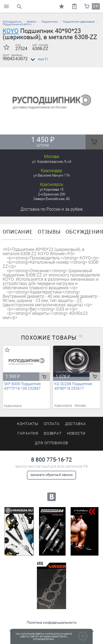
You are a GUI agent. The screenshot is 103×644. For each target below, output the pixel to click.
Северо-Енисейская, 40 (51, 199)
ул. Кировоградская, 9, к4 (52, 162)
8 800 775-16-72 (51, 460)
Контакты (28, 424)
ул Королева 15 (51, 189)
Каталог (31, 22)
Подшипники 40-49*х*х (17, 24)
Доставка (52, 209)
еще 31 (38, 59)
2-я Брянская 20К (52, 194)
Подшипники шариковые (79, 22)
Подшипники (50, 22)
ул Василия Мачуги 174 (51, 175)
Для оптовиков (51, 443)
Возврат (53, 433)
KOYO (11, 31)
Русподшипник (12, 22)
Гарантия (28, 433)
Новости (76, 433)
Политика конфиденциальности (52, 623)
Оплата (52, 424)
